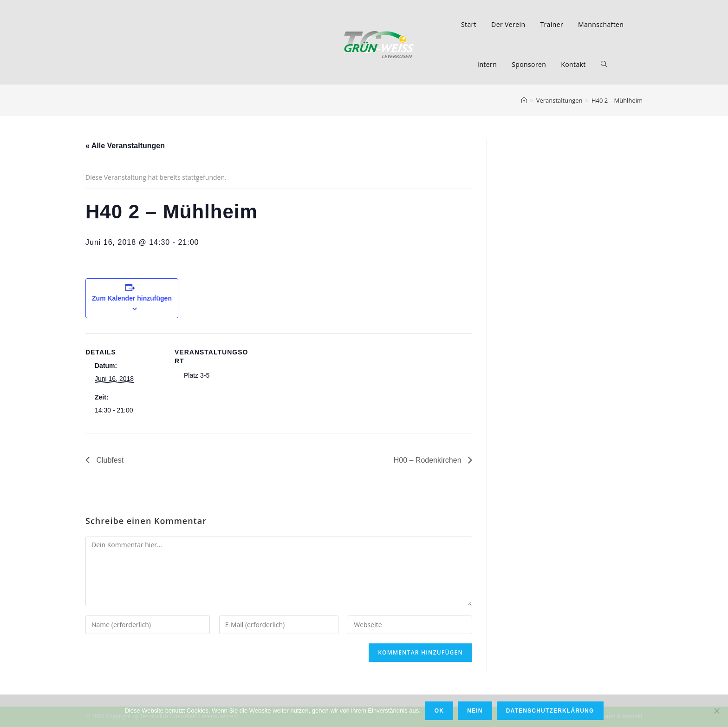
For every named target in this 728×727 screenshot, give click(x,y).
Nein (475, 711)
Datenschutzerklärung (550, 711)
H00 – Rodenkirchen (429, 460)
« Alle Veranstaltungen (125, 146)
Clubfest (109, 460)
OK (439, 711)
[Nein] (716, 711)
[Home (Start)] (524, 100)
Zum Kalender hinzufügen (132, 298)
